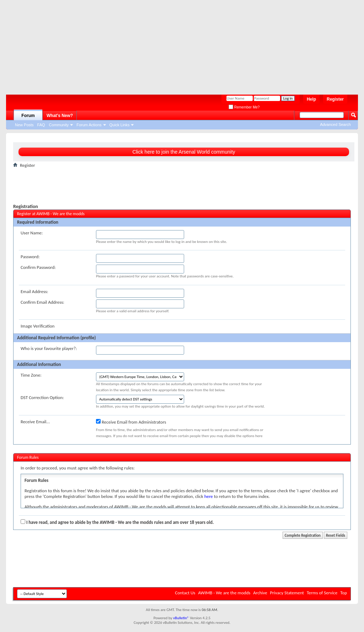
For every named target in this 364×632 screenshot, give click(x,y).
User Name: (32, 233)
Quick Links (120, 125)
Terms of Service (322, 593)
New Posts (24, 125)
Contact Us (185, 593)
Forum (28, 116)
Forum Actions (89, 125)
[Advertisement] (178, 44)
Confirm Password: (38, 267)
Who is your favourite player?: (49, 348)
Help (311, 99)
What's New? (60, 116)
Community (59, 125)
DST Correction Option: (42, 397)
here (209, 496)
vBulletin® (181, 618)
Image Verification (38, 326)
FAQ (41, 125)
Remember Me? (244, 107)
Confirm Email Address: (42, 302)
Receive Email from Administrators (131, 422)
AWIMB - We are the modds (224, 593)
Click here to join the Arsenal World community (184, 152)
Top (344, 593)
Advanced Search (335, 124)
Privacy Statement (287, 593)
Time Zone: (31, 375)
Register (335, 99)
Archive (260, 593)
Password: (30, 257)
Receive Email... (35, 422)
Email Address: (34, 291)
